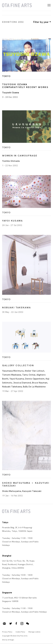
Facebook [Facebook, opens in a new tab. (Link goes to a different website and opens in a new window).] (16, 624)
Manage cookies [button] (34, 632)
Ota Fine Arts (17, 5)
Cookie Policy (20, 632)
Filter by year (42, 22)
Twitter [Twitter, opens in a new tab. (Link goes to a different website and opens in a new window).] (11, 624)
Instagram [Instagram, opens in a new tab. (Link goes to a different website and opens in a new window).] (22, 624)
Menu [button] (49, 5)
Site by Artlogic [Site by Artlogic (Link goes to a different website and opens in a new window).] (8, 640)
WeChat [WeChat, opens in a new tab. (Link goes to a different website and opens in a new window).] (28, 624)
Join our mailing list (4, 624)
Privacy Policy (7, 632)
